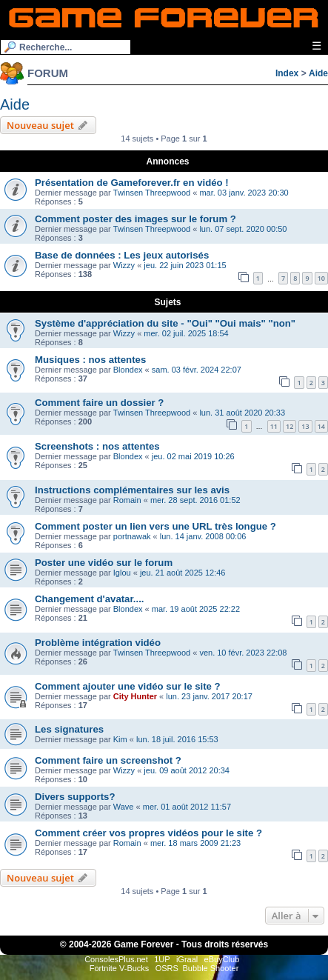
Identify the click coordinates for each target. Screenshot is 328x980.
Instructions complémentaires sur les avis (132, 490)
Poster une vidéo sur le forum (104, 563)
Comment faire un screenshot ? (108, 760)
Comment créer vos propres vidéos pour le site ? (148, 833)
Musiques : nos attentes (90, 360)
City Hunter (135, 696)
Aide (318, 73)
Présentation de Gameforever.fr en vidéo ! (132, 183)
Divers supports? (75, 797)
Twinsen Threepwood (152, 193)
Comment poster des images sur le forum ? (135, 219)
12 (289, 426)
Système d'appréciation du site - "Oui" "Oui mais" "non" (165, 323)
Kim (120, 739)
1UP (162, 959)
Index (287, 73)
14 (321, 426)
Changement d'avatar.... (90, 599)
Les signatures (69, 729)
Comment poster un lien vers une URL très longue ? (155, 526)
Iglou (122, 573)
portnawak (132, 536)
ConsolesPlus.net (116, 959)
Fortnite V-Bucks (120, 968)
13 (305, 426)
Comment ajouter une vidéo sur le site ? (128, 686)
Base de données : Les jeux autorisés (122, 255)
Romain (127, 500)
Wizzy (124, 265)
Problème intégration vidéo (98, 643)
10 (321, 278)
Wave (124, 807)
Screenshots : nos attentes (97, 446)
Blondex (128, 370)
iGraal (187, 959)
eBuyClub (222, 959)
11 (274, 426)
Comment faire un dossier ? (99, 403)
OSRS (167, 968)
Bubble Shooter (210, 968)
